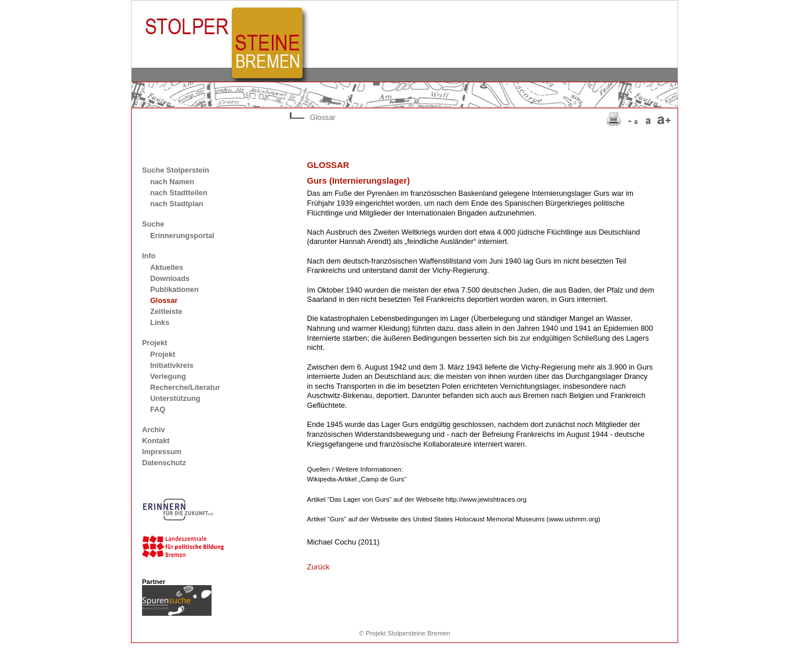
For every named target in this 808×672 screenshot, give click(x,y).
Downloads (170, 278)
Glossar (164, 300)
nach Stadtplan (177, 204)
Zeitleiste (166, 311)
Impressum (162, 452)
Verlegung (168, 376)
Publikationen (174, 289)
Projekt (163, 354)
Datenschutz (164, 463)
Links (160, 322)
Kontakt (156, 441)
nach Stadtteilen (179, 193)
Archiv (154, 430)
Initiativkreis (172, 365)
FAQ (158, 409)
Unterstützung (175, 398)
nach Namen (172, 182)
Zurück (319, 567)
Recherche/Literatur (185, 387)
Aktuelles (167, 267)
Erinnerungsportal (182, 235)
